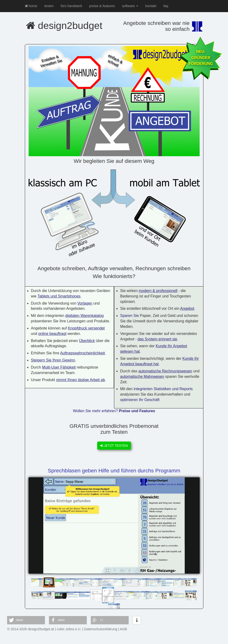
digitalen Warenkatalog (84, 316)
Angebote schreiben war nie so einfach (156, 26)
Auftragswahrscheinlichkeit (82, 353)
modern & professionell (158, 291)
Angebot (187, 308)
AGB (123, 629)
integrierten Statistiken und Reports (163, 389)
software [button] (130, 6)
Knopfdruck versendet (86, 328)
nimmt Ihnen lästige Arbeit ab (80, 380)
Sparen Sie (129, 316)
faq (166, 6)
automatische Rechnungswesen (165, 371)
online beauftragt (52, 334)
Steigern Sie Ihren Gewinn (53, 360)
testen (49, 6)
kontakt (151, 6)
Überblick (87, 341)
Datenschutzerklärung (101, 629)
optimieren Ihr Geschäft (140, 400)
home (31, 6)
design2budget (64, 25)
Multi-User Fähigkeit (59, 367)
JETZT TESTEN (114, 446)
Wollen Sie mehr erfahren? (114, 411)
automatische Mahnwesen (142, 377)
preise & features (102, 6)
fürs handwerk (71, 6)
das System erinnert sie (157, 339)
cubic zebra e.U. (69, 629)
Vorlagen (85, 303)
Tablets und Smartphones (59, 296)
